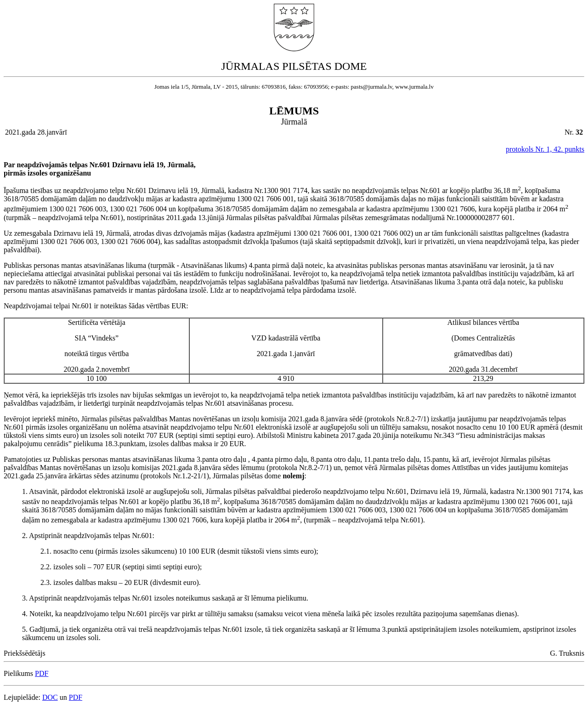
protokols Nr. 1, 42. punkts (545, 149)
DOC (50, 697)
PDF (42, 673)
